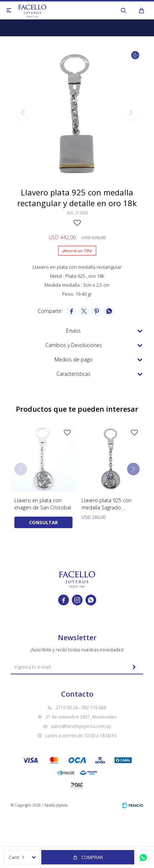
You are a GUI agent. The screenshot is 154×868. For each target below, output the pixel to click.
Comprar (92, 857)
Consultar (43, 522)
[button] (133, 469)
